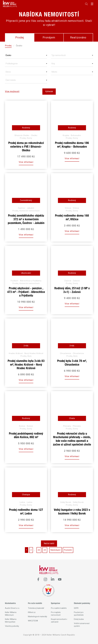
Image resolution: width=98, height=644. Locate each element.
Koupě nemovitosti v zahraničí (59, 621)
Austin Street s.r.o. (12, 608)
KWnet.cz (32, 612)
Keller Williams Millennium (11, 614)
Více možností (12, 91)
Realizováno (78, 37)
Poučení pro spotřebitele (79, 614)
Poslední (68, 550)
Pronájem (49, 37)
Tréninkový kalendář (36, 608)
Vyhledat (49, 91)
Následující (56, 550)
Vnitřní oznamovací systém (82, 625)
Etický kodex (79, 619)
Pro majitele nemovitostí (56, 614)
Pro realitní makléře (59, 608)
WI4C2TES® (33, 621)
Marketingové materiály (38, 617)
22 (39, 550)
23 (45, 550)
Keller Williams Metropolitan (11, 621)
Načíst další (49, 543)
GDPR (76, 608)
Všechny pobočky (12, 626)
